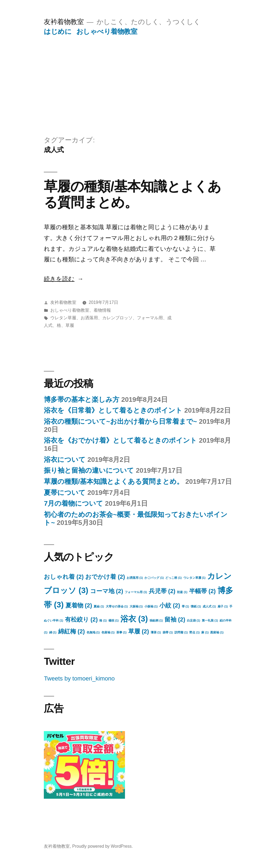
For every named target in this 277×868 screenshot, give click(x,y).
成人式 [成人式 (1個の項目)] (209, 606)
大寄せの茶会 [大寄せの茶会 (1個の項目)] (117, 606)
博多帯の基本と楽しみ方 (82, 400)
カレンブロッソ (117, 318)
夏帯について (65, 493)
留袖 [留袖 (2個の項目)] (175, 619)
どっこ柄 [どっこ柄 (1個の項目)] (173, 578)
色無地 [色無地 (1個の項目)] (93, 632)
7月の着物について (73, 503)
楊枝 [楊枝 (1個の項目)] (114, 620)
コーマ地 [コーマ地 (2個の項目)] (107, 591)
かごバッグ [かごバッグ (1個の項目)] (154, 578)
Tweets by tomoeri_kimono (79, 678)
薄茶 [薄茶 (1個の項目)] (156, 632)
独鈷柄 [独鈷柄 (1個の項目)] (156, 620)
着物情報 (102, 310)
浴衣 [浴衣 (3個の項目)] (134, 619)
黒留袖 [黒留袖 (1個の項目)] (217, 632)
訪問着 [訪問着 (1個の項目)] (181, 632)
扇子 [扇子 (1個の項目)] (223, 606)
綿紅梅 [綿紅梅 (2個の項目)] (72, 631)
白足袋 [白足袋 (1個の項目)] (194, 620)
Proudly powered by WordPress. (103, 846)
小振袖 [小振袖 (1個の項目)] (151, 606)
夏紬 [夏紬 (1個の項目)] (99, 606)
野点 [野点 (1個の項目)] (194, 632)
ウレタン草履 (63, 318)
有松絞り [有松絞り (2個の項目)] (81, 619)
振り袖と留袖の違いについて (89, 470)
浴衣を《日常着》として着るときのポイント (113, 410)
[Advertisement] (139, 77)
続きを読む (59, 279)
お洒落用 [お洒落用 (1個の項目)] (135, 578)
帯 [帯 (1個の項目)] (185, 606)
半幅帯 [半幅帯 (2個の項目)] (202, 591)
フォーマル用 (150, 318)
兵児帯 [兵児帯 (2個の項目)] (162, 591)
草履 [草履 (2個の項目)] (139, 631)
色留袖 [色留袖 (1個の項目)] (108, 632)
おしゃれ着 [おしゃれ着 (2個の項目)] (64, 577)
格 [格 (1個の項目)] (103, 620)
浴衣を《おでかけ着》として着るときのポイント (120, 440)
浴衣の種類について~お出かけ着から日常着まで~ (120, 421)
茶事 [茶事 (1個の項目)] (121, 632)
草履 (70, 325)
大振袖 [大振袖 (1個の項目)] (136, 606)
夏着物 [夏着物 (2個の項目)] (79, 605)
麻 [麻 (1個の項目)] (205, 632)
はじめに (58, 32)
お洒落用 (89, 318)
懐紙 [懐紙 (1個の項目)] (196, 606)
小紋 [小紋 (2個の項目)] (170, 605)
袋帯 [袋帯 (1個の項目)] (168, 632)
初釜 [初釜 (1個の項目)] (182, 592)
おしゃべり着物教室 (107, 32)
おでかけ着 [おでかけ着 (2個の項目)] (105, 577)
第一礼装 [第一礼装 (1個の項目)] (210, 620)
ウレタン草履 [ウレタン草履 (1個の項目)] (194, 578)
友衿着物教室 (64, 22)
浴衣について (65, 460)
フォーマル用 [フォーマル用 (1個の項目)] (136, 592)
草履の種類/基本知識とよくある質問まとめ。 (114, 481)
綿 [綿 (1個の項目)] (53, 632)
